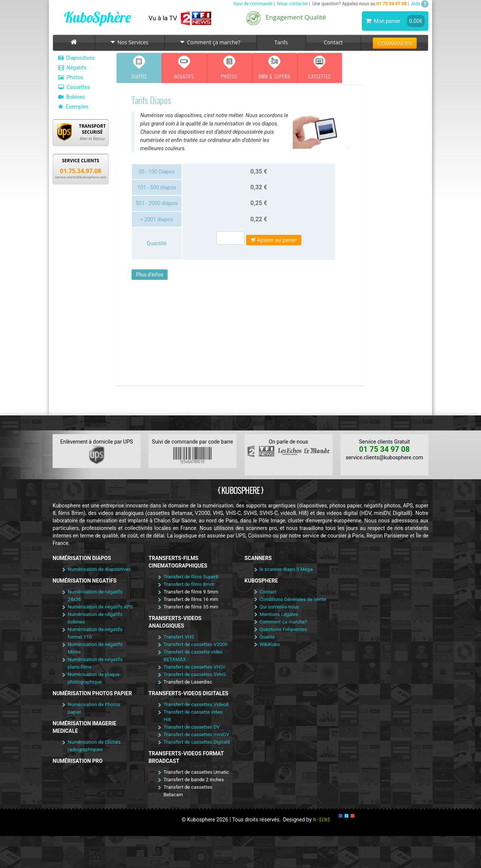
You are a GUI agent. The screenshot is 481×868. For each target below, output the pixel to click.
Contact (333, 42)
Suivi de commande (253, 4)
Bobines (72, 97)
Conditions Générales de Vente (293, 599)
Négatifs (72, 68)
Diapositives (76, 58)
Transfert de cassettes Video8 (196, 704)
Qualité (267, 637)
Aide (420, 4)
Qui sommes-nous (279, 607)
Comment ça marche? (210, 42)
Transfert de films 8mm (189, 584)
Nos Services (130, 42)
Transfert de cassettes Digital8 (197, 742)
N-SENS (322, 820)
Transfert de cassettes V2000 (195, 644)
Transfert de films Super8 (191, 577)
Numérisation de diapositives (99, 569)
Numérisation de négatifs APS (100, 607)
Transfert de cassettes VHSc (194, 667)
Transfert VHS (179, 637)
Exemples (73, 107)
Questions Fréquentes (283, 629)
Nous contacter (292, 4)
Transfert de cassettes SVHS (195, 674)
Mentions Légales (279, 614)
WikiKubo (270, 644)
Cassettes (74, 87)
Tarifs (281, 42)
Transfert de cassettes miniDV (196, 734)
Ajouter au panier (274, 240)
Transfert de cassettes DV (192, 727)
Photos (71, 77)
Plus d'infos (150, 275)
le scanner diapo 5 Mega (286, 569)
